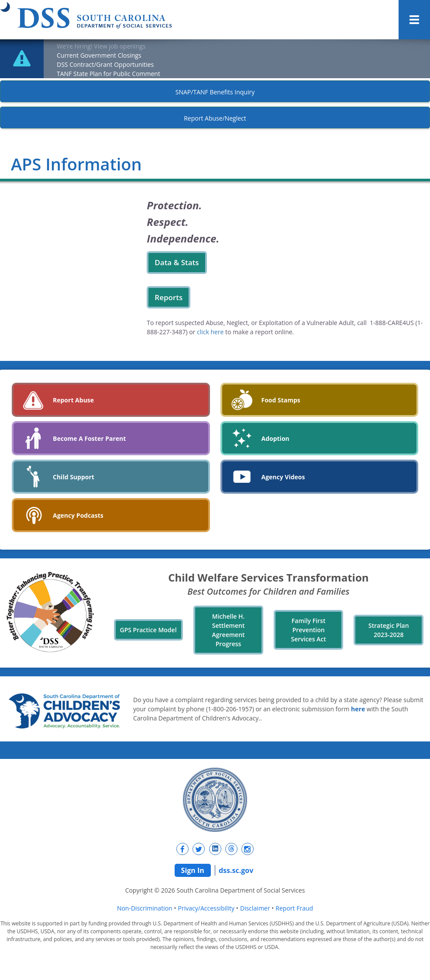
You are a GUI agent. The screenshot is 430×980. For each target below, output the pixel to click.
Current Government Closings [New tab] (99, 55)
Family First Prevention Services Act (308, 630)
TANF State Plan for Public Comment (108, 74)
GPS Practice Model (148, 630)
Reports (169, 297)
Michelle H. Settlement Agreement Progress (229, 630)
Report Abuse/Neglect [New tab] (215, 118)
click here (210, 332)
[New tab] (182, 849)
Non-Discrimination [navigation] (145, 908)
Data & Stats (177, 262)
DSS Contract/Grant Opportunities (105, 64)
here (358, 709)
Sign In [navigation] (193, 870)
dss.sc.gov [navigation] (236, 870)
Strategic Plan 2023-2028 (389, 630)
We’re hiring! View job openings (101, 46)
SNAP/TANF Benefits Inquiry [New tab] (215, 92)
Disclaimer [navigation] (255, 908)
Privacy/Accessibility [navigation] (206, 908)
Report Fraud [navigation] (294, 908)
